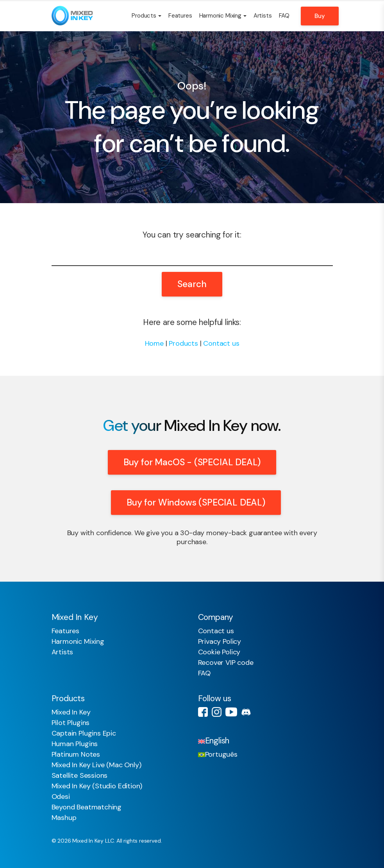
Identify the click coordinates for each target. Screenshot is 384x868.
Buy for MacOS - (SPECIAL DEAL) (192, 462)
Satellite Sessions (80, 775)
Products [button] (146, 16)
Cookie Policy (219, 652)
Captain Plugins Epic (84, 733)
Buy (320, 16)
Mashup (64, 818)
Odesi (61, 797)
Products (183, 343)
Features (180, 16)
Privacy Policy (220, 641)
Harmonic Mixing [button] (223, 16)
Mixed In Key (71, 712)
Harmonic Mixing (78, 641)
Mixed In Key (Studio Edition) (97, 786)
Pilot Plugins (71, 723)
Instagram (217, 712)
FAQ (284, 16)
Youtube (231, 712)
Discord (246, 712)
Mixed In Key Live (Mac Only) (96, 765)
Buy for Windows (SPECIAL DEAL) (196, 502)
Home (154, 343)
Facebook (203, 712)
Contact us (221, 343)
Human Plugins (75, 744)
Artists (263, 16)
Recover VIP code (226, 663)
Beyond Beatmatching (87, 807)
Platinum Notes (76, 754)
